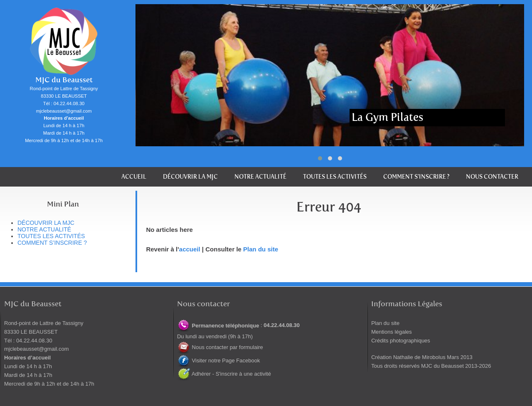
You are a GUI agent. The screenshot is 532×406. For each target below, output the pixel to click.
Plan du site (261, 249)
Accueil (134, 177)
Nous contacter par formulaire (220, 347)
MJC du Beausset (64, 80)
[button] (320, 158)
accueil (190, 249)
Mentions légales (392, 332)
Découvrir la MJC (190, 177)
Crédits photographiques (401, 341)
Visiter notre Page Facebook (218, 360)
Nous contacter (492, 177)
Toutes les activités (335, 177)
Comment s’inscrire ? (416, 177)
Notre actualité (260, 177)
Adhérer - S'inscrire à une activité (224, 374)
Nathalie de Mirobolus (419, 357)
